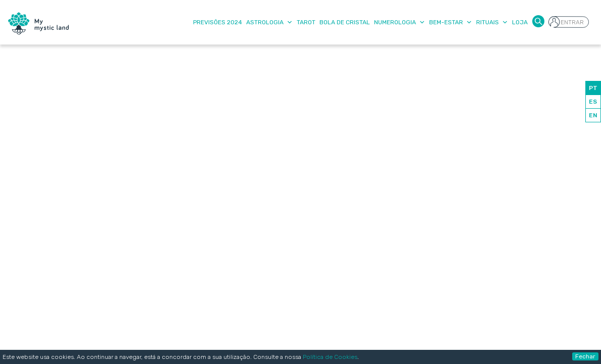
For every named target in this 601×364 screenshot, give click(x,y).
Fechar (585, 356)
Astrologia (269, 22)
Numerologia (400, 22)
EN (593, 115)
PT (593, 88)
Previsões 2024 (218, 22)
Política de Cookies (330, 357)
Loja (520, 22)
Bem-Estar (451, 22)
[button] (538, 20)
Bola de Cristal (345, 22)
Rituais (492, 22)
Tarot (306, 22)
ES (593, 102)
